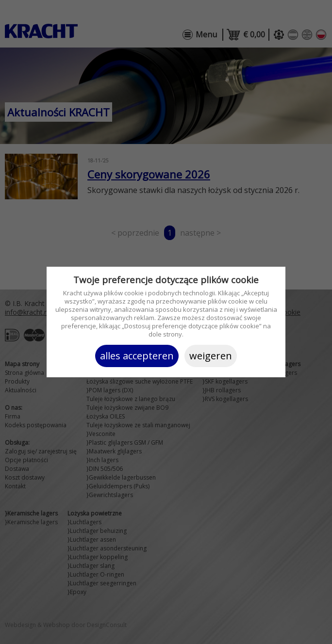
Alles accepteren (137, 356)
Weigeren (211, 356)
